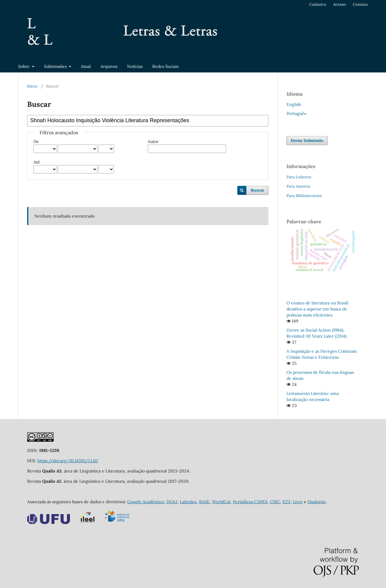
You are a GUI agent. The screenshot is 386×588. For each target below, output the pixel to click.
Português (296, 113)
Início (32, 86)
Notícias (135, 66)
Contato (360, 4)
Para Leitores (299, 177)
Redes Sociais (165, 66)
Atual (86, 66)
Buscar (258, 190)
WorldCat (221, 502)
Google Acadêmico (146, 502)
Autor (153, 141)
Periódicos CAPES (250, 502)
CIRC (275, 502)
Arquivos (109, 66)
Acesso (340, 4)
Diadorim (317, 502)
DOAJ (172, 502)
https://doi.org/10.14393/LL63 (68, 461)
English (294, 104)
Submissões (56, 66)
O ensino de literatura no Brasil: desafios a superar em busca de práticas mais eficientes (318, 309)
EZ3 (286, 502)
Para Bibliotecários (304, 196)
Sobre (24, 66)
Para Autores (298, 186)
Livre (298, 502)
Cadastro (318, 4)
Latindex (188, 502)
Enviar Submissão (307, 140)
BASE (204, 502)
